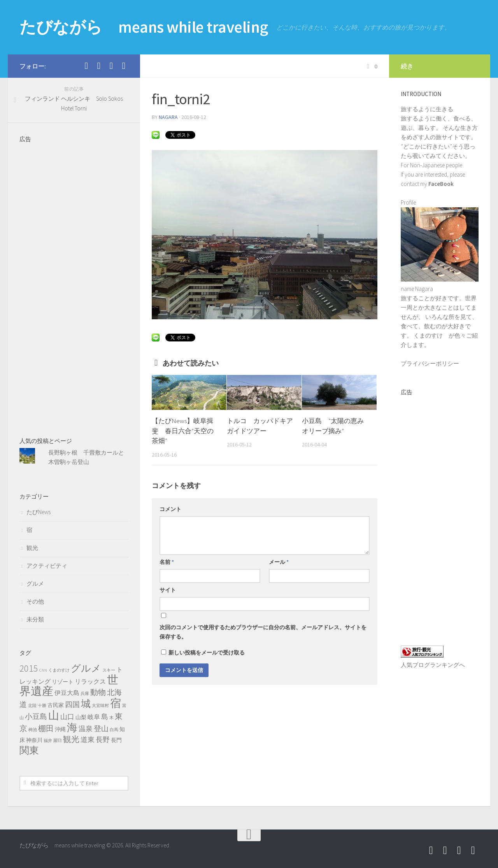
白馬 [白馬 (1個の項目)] (114, 730)
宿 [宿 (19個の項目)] (116, 703)
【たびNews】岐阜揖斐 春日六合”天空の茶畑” (183, 431)
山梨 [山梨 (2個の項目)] (81, 717)
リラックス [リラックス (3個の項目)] (90, 681)
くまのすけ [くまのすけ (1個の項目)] (59, 670)
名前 (167, 562)
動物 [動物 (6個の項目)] (98, 692)
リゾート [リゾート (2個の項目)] (63, 682)
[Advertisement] (74, 285)
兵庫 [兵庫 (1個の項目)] (85, 694)
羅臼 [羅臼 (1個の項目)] (58, 741)
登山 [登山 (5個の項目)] (101, 728)
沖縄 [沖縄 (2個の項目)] (60, 729)
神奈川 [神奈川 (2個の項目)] (34, 740)
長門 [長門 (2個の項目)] (116, 740)
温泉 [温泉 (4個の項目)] (86, 729)
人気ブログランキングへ (433, 665)
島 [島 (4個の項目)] (105, 717)
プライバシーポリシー (430, 363)
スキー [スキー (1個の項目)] (109, 670)
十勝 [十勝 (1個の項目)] (42, 706)
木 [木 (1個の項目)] (111, 718)
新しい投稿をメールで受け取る (207, 653)
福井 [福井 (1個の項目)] (48, 741)
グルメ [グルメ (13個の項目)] (86, 668)
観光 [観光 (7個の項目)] (71, 739)
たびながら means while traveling (145, 27)
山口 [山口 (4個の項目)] (67, 717)
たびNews (39, 512)
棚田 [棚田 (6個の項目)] (46, 728)
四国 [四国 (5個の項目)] (72, 704)
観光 (32, 548)
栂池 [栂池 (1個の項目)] (33, 730)
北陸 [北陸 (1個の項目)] (32, 706)
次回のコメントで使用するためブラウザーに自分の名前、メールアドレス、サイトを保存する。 (263, 632)
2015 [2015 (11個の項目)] (29, 668)
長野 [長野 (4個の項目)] (103, 740)
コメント (170, 509)
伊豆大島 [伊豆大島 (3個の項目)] (67, 693)
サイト (168, 590)
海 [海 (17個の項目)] (72, 727)
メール (279, 562)
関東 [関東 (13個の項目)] (29, 750)
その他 (35, 601)
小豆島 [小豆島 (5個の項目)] (36, 716)
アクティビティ (47, 566)
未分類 (35, 619)
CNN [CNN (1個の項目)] (43, 670)
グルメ (35, 584)
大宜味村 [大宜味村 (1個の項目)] (100, 706)
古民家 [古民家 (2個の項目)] (56, 705)
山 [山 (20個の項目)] (54, 715)
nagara (168, 117)
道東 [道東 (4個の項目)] (88, 740)
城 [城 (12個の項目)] (86, 704)
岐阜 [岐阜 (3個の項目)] (94, 717)
